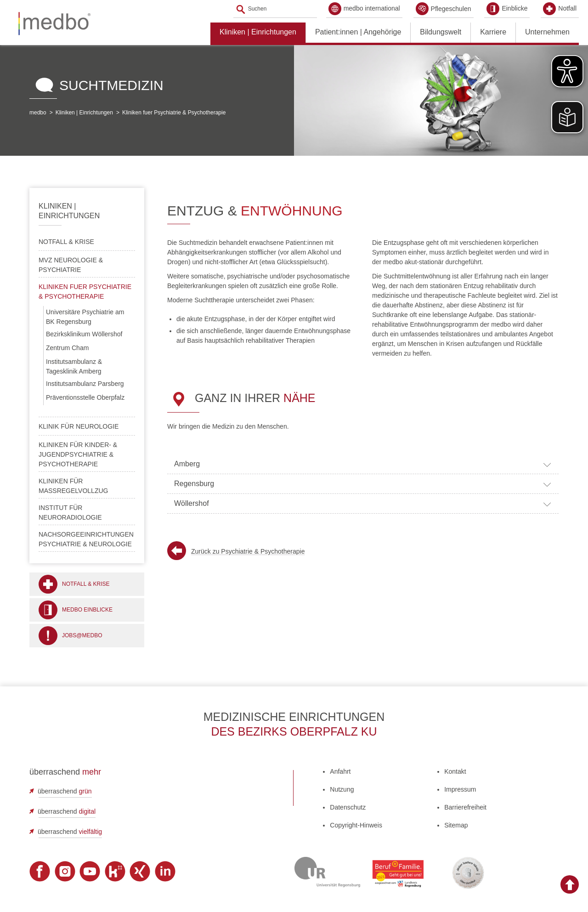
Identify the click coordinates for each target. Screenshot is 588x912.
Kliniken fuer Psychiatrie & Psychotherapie (174, 113)
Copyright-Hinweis (356, 825)
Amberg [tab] (363, 464)
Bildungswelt (441, 32)
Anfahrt (340, 771)
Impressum (460, 789)
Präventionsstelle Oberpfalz (85, 397)
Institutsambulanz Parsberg (85, 384)
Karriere (493, 32)
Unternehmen (547, 32)
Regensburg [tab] (363, 484)
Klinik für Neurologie (79, 426)
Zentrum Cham (67, 348)
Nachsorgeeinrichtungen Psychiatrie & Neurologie (86, 539)
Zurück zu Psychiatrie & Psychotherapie (248, 551)
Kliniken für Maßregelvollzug (73, 486)
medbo (38, 113)
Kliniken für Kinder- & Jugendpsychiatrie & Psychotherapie (78, 454)
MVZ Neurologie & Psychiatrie (71, 265)
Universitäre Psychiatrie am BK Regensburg (85, 317)
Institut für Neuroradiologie (70, 513)
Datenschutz (348, 807)
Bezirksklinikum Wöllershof (84, 334)
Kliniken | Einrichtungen (258, 32)
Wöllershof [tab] (363, 504)
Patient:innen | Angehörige (358, 32)
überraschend (65, 791)
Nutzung (342, 789)
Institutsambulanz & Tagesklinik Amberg (74, 366)
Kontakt (455, 771)
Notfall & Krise (66, 242)
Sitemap (456, 825)
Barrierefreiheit (465, 807)
